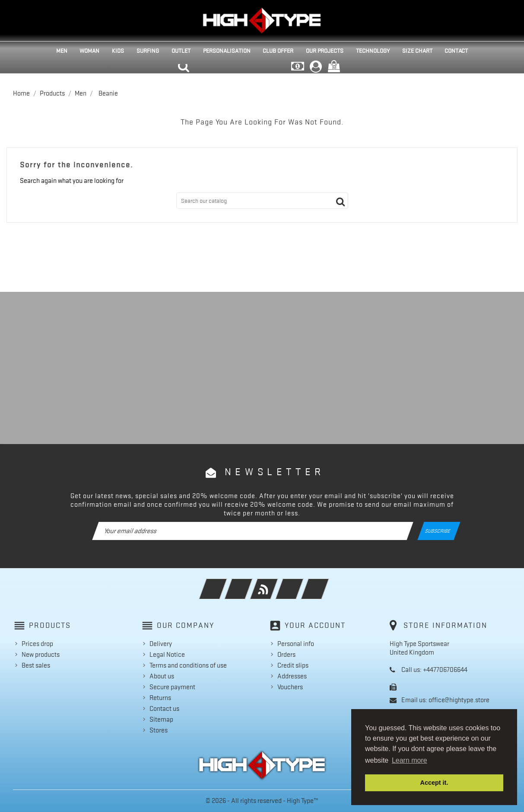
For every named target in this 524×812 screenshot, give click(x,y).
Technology (373, 51)
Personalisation (227, 51)
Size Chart (417, 51)
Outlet (181, 51)
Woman (89, 51)
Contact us (164, 709)
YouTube (301, 583)
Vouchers (290, 687)
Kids (118, 51)
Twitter (250, 583)
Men (62, 51)
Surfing (148, 51)
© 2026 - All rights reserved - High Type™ (262, 801)
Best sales (36, 665)
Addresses (292, 676)
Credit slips (293, 665)
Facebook (225, 583)
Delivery (161, 644)
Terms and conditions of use (188, 665)
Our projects (325, 51)
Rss (276, 583)
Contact (456, 51)
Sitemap (161, 719)
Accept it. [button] (434, 783)
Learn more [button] (410, 760)
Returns (160, 698)
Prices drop (37, 644)
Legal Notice (167, 655)
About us (162, 676)
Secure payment (172, 687)
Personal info (296, 644)
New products (41, 655)
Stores (159, 730)
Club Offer (278, 51)
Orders (286, 655)
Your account (315, 625)
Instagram (327, 583)
